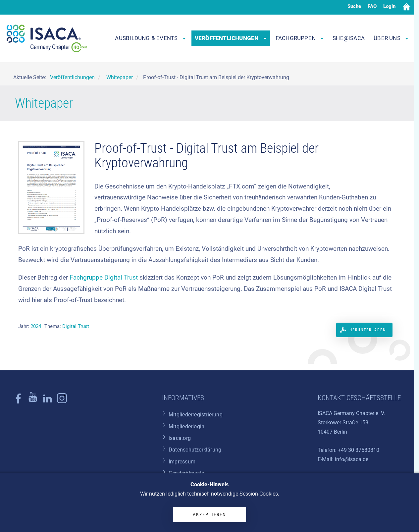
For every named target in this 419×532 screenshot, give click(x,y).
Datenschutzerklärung (195, 450)
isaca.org (180, 438)
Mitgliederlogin (186, 426)
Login (389, 6)
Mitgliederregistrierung (196, 415)
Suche (354, 6)
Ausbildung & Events (150, 38)
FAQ (372, 6)
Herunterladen (368, 330)
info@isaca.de (352, 459)
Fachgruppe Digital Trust (104, 277)
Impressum (182, 462)
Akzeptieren (209, 514)
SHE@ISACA (349, 38)
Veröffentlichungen (231, 38)
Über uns (391, 38)
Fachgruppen (300, 38)
